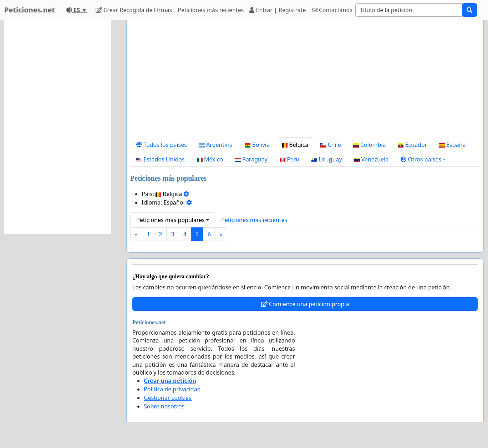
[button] (423, 159)
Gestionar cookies (168, 398)
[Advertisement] (305, 82)
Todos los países (162, 145)
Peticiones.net (30, 10)
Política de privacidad (172, 389)
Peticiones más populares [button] (171, 220)
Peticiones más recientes (211, 10)
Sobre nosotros (164, 406)
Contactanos (332, 10)
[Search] (409, 10)
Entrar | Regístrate (278, 10)
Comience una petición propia (305, 304)
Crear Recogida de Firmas (134, 10)
